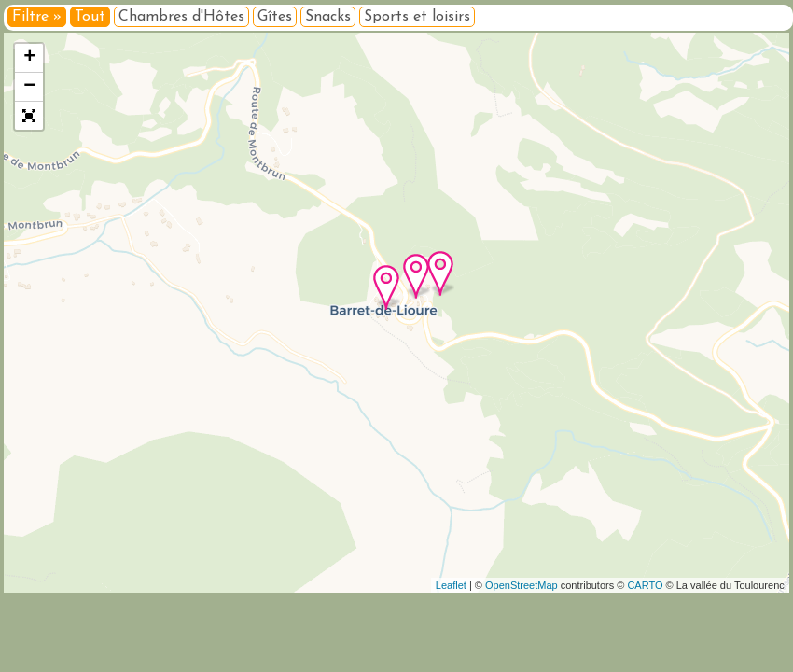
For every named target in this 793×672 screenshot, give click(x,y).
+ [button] (29, 58)
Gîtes (275, 17)
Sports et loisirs (417, 17)
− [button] (29, 87)
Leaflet (451, 585)
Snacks (328, 17)
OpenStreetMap (522, 585)
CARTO (645, 585)
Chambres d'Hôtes (181, 17)
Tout (90, 17)
